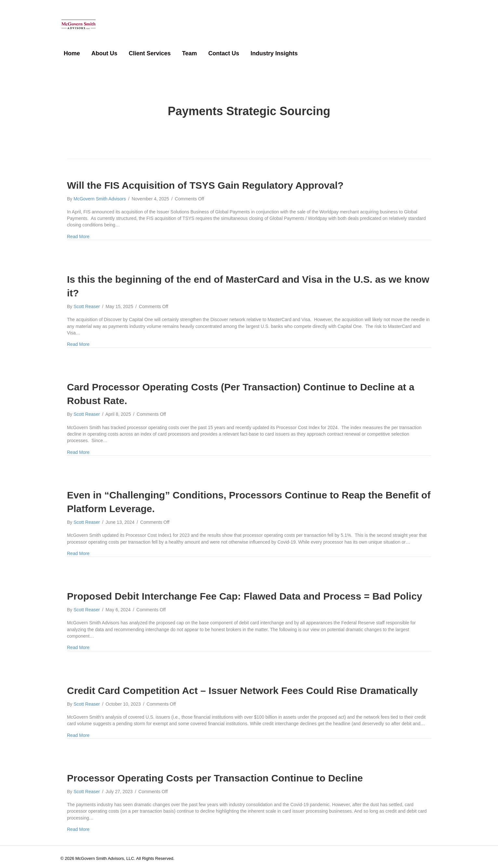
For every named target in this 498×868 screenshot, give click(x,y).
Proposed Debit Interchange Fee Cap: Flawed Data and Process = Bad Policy (245, 593)
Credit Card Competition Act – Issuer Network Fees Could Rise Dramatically (244, 687)
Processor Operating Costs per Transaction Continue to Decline (215, 774)
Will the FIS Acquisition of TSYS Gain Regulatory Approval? (205, 181)
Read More (78, 233)
